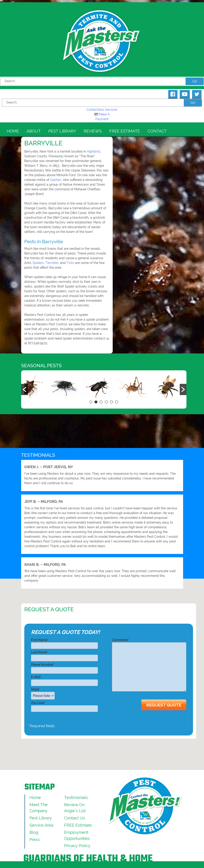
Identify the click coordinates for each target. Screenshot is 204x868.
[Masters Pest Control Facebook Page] (173, 94)
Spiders (38, 263)
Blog (34, 832)
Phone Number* (64, 667)
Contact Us (75, 818)
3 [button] (101, 402)
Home (13, 131)
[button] (25, 389)
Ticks (70, 263)
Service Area (41, 825)
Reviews (93, 131)
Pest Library (62, 131)
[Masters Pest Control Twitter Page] (197, 94)
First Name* (64, 643)
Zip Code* (64, 706)
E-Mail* (64, 680)
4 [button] (106, 402)
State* (44, 694)
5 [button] (111, 402)
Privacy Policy (77, 846)
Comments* (149, 665)
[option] (41, 387)
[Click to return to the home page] (102, 41)
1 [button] (91, 402)
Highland (93, 151)
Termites (52, 263)
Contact (157, 131)
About (34, 131)
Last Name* (64, 655)
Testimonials (76, 797)
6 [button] (117, 402)
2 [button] (96, 402)
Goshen (56, 180)
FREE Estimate (125, 131)
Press (35, 840)
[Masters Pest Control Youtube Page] (185, 94)
